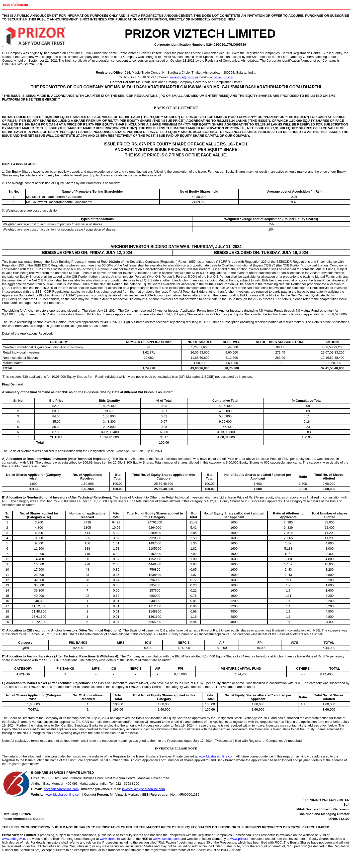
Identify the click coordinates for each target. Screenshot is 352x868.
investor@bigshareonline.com (143, 789)
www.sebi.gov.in (13, 839)
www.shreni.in (110, 839)
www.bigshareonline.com (216, 756)
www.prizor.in (223, 77)
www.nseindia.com (166, 839)
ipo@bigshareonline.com (61, 789)
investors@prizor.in (184, 77)
